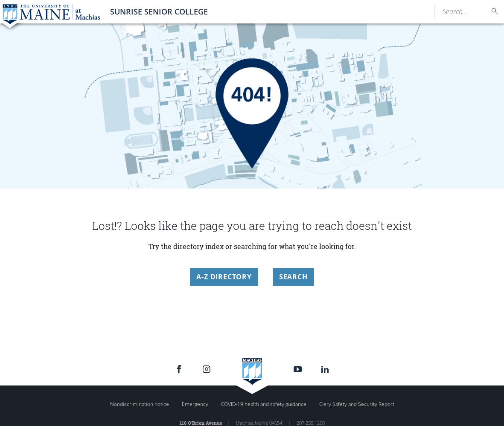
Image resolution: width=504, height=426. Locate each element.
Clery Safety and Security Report (357, 404)
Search (293, 277)
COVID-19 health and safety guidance (264, 404)
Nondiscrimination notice (140, 404)
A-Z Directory (224, 277)
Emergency (195, 404)
